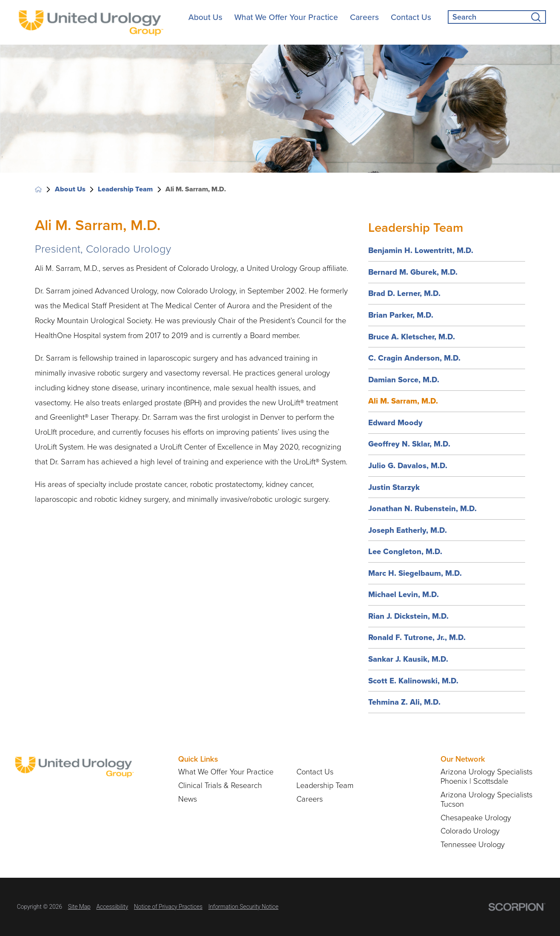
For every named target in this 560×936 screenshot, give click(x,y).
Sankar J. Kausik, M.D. (408, 659)
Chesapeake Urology (476, 818)
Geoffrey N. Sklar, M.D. (409, 444)
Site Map (79, 907)
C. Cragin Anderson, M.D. (414, 358)
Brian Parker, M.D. (401, 315)
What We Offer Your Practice (286, 17)
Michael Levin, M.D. (404, 594)
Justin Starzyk (394, 487)
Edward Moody (395, 422)
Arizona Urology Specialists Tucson (486, 799)
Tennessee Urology (473, 845)
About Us (205, 17)
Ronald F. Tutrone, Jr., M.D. (417, 637)
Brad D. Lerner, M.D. (404, 293)
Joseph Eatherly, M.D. (408, 530)
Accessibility (112, 907)
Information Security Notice (243, 907)
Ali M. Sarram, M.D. (403, 401)
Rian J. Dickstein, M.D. (408, 616)
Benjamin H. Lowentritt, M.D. (421, 250)
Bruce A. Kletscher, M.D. (412, 337)
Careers (364, 17)
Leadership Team (125, 189)
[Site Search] (538, 17)
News (188, 799)
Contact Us (411, 17)
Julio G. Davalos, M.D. (408, 465)
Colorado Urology (470, 831)
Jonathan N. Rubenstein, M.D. (422, 508)
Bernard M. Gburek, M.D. (413, 272)
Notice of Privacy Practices (168, 907)
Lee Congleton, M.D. (405, 551)
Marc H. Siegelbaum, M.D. (415, 573)
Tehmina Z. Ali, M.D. (404, 702)
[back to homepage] (38, 189)
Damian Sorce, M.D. (404, 380)
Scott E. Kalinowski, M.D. (413, 681)
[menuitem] (205, 18)
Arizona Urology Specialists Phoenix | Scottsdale (486, 777)
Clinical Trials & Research (220, 785)
